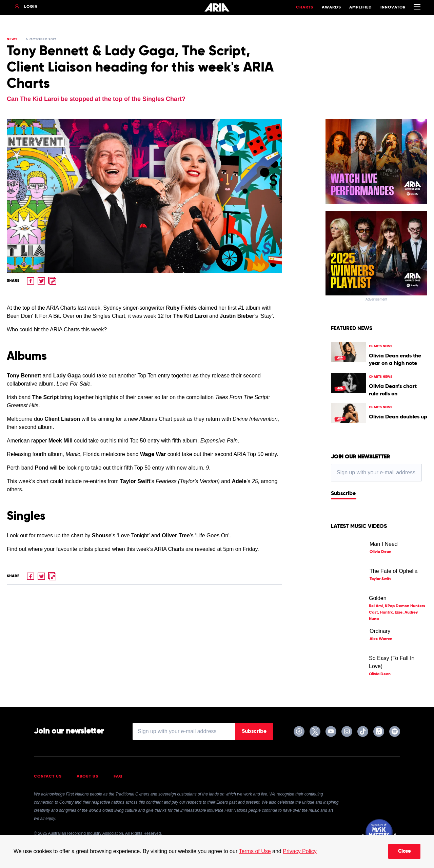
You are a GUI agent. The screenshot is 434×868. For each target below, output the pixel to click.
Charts (305, 7)
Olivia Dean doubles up (398, 417)
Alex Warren (381, 639)
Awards (331, 7)
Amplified (361, 7)
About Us (87, 777)
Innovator (393, 7)
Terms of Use (255, 851)
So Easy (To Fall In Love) (392, 662)
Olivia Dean (380, 552)
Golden (378, 598)
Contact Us (48, 777)
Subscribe (343, 494)
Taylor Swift (380, 579)
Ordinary (380, 631)
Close (404, 851)
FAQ (118, 777)
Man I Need (384, 544)
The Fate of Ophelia (393, 571)
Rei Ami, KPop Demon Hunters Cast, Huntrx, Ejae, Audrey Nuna (397, 613)
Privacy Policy (300, 851)
